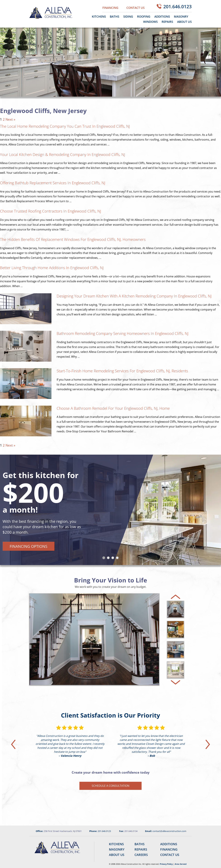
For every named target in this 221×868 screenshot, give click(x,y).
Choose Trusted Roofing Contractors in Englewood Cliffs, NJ (51, 211)
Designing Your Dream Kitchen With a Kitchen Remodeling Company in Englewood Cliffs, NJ (134, 296)
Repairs (167, 22)
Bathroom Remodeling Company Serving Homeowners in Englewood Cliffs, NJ (122, 333)
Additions (162, 16)
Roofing (144, 16)
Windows (150, 22)
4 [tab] (118, 558)
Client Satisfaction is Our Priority (110, 715)
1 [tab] (104, 558)
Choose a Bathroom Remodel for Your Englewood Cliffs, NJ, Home (113, 408)
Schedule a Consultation (110, 786)
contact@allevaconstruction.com (169, 831)
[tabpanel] (110, 510)
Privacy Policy (166, 864)
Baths (114, 16)
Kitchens (99, 16)
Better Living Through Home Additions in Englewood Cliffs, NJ (52, 268)
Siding (128, 16)
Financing (110, 8)
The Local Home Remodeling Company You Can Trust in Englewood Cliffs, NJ (65, 126)
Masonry (181, 16)
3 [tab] (113, 558)
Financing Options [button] (28, 546)
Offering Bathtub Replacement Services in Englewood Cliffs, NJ (53, 183)
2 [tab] (109, 558)
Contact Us (135, 8)
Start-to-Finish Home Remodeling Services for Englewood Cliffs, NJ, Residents (122, 371)
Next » (10, 119)
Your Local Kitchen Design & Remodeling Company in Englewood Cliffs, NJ (63, 154)
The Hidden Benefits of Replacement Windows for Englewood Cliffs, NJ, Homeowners (73, 239)
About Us (184, 22)
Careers (141, 855)
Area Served (181, 864)
